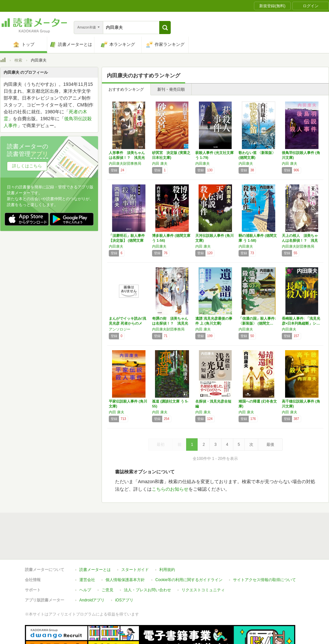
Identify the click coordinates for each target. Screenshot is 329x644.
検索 (18, 60)
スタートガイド (135, 540)
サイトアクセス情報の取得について (264, 550)
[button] (165, 28)
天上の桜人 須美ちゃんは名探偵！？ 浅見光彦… (300, 240)
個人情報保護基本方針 (125, 550)
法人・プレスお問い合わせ (147, 560)
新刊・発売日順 (171, 89)
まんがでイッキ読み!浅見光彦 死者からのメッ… (127, 323)
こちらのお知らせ (170, 489)
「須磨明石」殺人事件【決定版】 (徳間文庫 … (127, 240)
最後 (270, 445)
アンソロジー (120, 329)
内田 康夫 (160, 163)
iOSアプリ (124, 570)
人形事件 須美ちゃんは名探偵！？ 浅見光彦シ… (127, 158)
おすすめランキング (126, 89)
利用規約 (167, 540)
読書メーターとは (95, 540)
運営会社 (87, 550)
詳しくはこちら (27, 166)
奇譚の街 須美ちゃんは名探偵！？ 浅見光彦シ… (170, 323)
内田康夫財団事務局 (125, 163)
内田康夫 (203, 163)
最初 (161, 445)
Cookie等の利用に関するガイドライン (189, 550)
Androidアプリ (92, 570)
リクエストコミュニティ (203, 560)
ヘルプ (85, 560)
